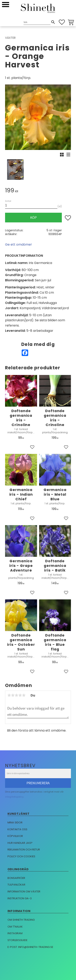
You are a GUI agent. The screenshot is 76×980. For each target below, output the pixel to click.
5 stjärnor (24, 695)
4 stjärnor (20, 695)
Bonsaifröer (16, 878)
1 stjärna (9, 695)
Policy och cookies (21, 856)
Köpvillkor (15, 836)
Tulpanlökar (16, 885)
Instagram (15, 933)
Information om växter (24, 892)
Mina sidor (15, 822)
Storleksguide (17, 940)
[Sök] (53, 22)
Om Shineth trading (21, 920)
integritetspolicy (14, 797)
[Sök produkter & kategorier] (37, 23)
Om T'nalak (15, 927)
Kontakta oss (17, 829)
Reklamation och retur (24, 850)
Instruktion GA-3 (20, 898)
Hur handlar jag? (20, 843)
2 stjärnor (13, 695)
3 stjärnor (16, 695)
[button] (6, 5)
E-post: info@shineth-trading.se (30, 947)
